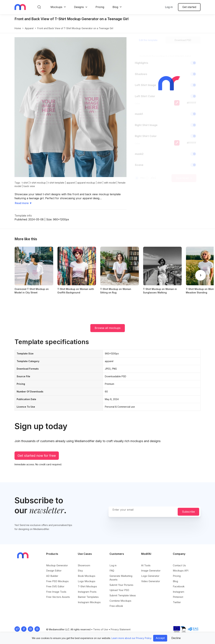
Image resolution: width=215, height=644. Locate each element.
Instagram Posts (87, 592)
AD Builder (52, 576)
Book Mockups (87, 576)
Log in (169, 7)
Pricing (100, 7)
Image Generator (151, 571)
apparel (29, 28)
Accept (160, 638)
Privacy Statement (121, 629)
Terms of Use (101, 629)
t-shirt (25, 183)
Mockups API (181, 571)
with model (110, 183)
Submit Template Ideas (123, 595)
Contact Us (179, 565)
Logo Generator (150, 576)
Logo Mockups (87, 581)
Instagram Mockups (89, 602)
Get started (189, 7)
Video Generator (151, 581)
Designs (79, 7)
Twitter (177, 602)
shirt (100, 183)
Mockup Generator (57, 565)
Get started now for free (37, 456)
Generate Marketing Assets (121, 578)
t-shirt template (56, 183)
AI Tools (146, 565)
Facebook (179, 586)
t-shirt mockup (38, 183)
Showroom (84, 565)
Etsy (80, 571)
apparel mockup (86, 183)
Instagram (178, 592)
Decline (176, 638)
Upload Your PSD (119, 590)
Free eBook (116, 606)
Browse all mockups (108, 328)
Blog (115, 7)
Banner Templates (88, 597)
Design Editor (54, 571)
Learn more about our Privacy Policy (131, 638)
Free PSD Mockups (57, 581)
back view (29, 186)
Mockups (56, 7)
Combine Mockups (120, 601)
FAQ (112, 571)
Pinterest (178, 597)
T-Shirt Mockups (87, 586)
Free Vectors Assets (58, 597)
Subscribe (188, 512)
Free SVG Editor (55, 586)
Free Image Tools (56, 592)
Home (18, 28)
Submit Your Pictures (121, 585)
